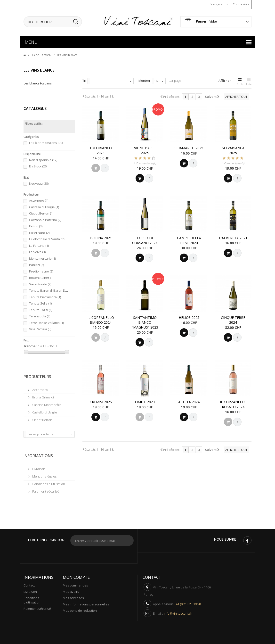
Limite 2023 (145, 401)
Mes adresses (73, 597)
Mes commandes (75, 584)
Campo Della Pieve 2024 (189, 239)
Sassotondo (40, 283)
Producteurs (37, 375)
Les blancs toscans (38, 82)
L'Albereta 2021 (233, 237)
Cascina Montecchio (47, 404)
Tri (84, 79)
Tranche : (30, 345)
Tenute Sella (40, 302)
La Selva (37, 251)
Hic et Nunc (39, 231)
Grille (240, 80)
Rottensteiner (41, 276)
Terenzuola (40, 315)
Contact (29, 584)
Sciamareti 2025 (189, 147)
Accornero (39, 199)
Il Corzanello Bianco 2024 (101, 319)
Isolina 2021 (101, 237)
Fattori (36, 225)
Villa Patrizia (40, 328)
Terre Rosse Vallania (46, 322)
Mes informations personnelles (86, 603)
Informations (38, 454)
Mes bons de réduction (80, 609)
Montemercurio (42, 257)
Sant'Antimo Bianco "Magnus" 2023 (145, 321)
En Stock (38, 165)
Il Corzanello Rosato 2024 (233, 403)
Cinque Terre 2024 (233, 319)
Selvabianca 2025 (233, 149)
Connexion (241, 4)
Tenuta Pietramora (45, 296)
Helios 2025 (189, 316)
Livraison (38, 468)
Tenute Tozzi (41, 309)
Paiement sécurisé (45, 490)
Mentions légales (44, 475)
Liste (249, 80)
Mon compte (76, 576)
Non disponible (43, 159)
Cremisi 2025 (101, 401)
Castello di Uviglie (44, 206)
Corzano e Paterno (45, 219)
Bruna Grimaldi (43, 396)
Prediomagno (41, 270)
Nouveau (39, 182)
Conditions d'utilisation (48, 483)
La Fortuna (39, 244)
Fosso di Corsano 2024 (145, 239)
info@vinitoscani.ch (178, 612)
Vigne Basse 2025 (145, 149)
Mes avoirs (71, 590)
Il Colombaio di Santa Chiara (52, 238)
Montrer (144, 79)
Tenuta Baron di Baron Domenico (56, 289)
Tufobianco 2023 (101, 149)
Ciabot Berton (41, 212)
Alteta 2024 (189, 401)
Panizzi (36, 264)
